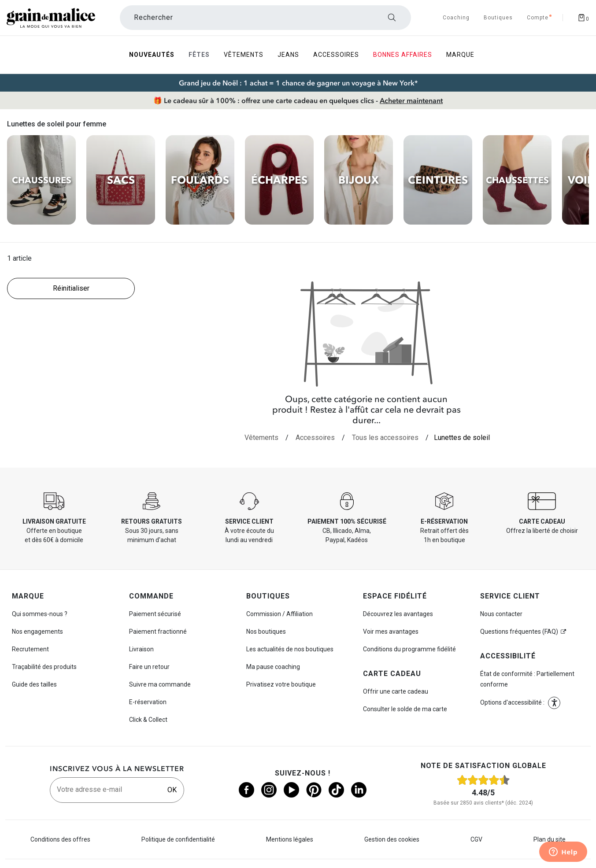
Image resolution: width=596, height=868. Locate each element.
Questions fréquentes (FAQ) (519, 632)
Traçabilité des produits (44, 667)
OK (172, 790)
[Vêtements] (261, 438)
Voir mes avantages (391, 632)
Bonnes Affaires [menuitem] (403, 55)
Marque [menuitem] (460, 55)
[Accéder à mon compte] (538, 18)
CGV (476, 839)
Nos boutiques (266, 632)
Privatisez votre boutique (281, 684)
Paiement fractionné (158, 632)
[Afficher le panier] (583, 18)
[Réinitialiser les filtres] (71, 288)
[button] (554, 703)
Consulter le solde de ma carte (405, 709)
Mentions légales (290, 839)
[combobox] (266, 18)
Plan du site (550, 839)
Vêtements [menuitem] (244, 55)
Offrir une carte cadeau (396, 691)
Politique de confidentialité (178, 839)
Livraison (141, 649)
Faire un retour (149, 667)
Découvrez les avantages (398, 614)
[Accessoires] (315, 438)
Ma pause (273, 667)
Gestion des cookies (392, 839)
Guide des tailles (34, 684)
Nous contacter (501, 614)
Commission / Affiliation (279, 614)
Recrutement (30, 649)
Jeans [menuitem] (288, 55)
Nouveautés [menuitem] (152, 55)
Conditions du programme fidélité (409, 649)
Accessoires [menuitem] (336, 55)
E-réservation (148, 702)
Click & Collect (148, 720)
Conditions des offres (60, 839)
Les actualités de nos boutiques (290, 649)
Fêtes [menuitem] (199, 55)
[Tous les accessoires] (385, 438)
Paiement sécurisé (155, 614)
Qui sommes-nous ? (40, 614)
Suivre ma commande (160, 684)
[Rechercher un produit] (266, 18)
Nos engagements (37, 632)
